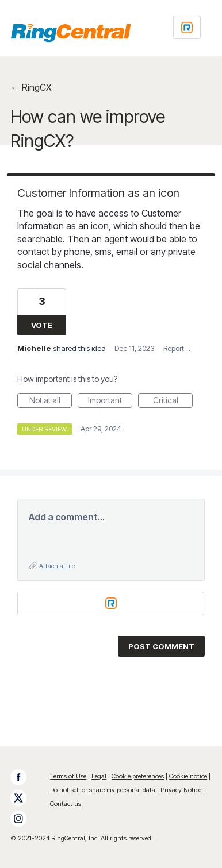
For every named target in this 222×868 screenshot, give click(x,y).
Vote (42, 325)
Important (110, 402)
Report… (177, 348)
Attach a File (57, 566)
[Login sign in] (187, 27)
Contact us (66, 804)
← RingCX (31, 87)
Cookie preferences (138, 776)
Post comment (161, 646)
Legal (99, 776)
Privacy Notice (181, 790)
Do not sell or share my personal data (104, 790)
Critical (173, 402)
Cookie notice (188, 776)
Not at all (51, 402)
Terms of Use (68, 776)
